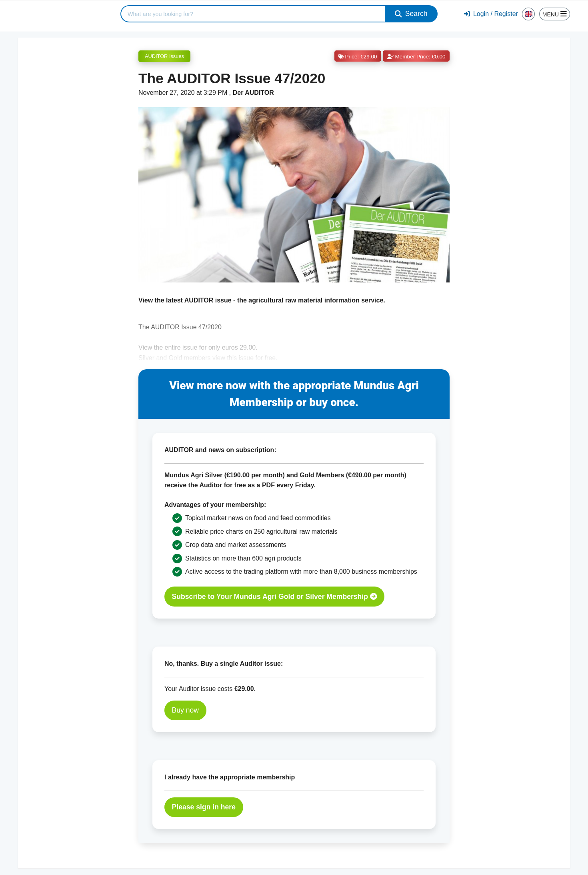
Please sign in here (204, 807)
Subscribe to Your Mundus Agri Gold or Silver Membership (275, 597)
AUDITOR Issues (164, 56)
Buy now (185, 710)
